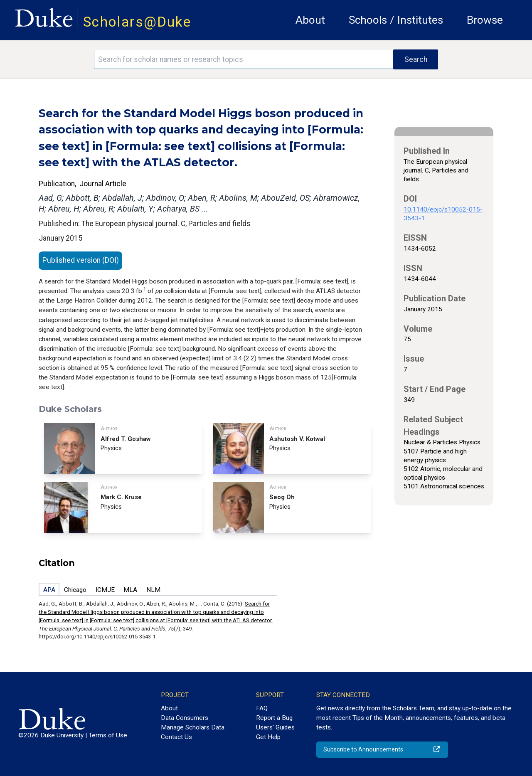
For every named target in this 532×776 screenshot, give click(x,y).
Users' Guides (275, 727)
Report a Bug (274, 718)
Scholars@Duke (137, 22)
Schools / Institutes (396, 20)
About (310, 20)
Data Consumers (185, 718)
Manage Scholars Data (193, 727)
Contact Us (176, 737)
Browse (485, 20)
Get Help (268, 737)
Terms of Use (108, 735)
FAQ (262, 708)
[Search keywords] (244, 59)
